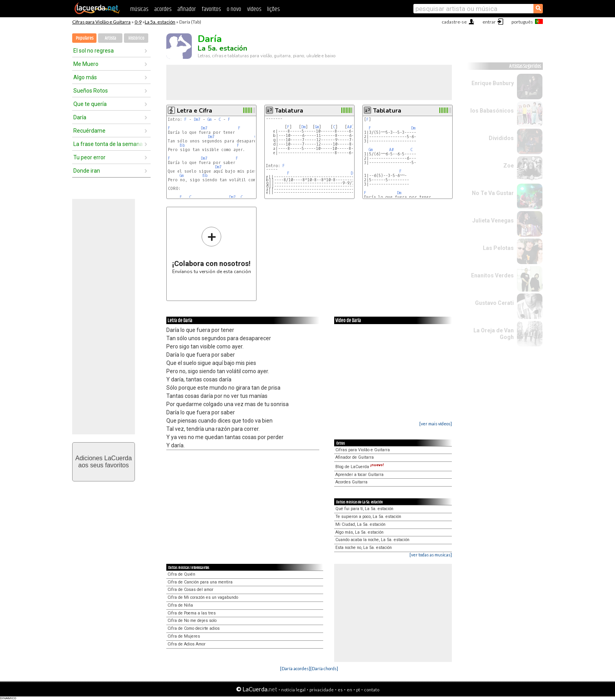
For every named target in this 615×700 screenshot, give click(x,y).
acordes (163, 9)
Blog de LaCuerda (360, 467)
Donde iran (87, 171)
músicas (139, 9)
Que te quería (90, 104)
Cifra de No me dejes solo (192, 621)
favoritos (211, 9)
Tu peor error (89, 157)
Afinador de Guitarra (355, 457)
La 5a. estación (160, 22)
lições (273, 9)
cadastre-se (454, 22)
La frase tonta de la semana (108, 144)
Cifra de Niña (180, 605)
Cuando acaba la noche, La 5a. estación (372, 540)
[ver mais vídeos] (436, 424)
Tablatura (289, 111)
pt (358, 690)
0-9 (138, 22)
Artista (110, 38)
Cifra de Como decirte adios (194, 628)
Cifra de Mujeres (184, 636)
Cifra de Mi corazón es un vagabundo (203, 597)
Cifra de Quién (181, 574)
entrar (489, 22)
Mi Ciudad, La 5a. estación (360, 524)
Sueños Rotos (91, 91)
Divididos (501, 138)
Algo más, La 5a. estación (359, 532)
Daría (80, 117)
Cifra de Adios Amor (187, 644)
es (340, 690)
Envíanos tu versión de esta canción (212, 250)
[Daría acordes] (295, 668)
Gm (209, 119)
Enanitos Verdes (492, 275)
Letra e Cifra (195, 111)
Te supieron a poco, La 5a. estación (368, 517)
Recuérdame (89, 131)
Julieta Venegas (493, 221)
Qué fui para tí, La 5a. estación (364, 509)
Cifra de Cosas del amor (190, 590)
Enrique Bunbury (493, 83)
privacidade (322, 690)
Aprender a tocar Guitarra (359, 475)
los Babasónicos (492, 111)
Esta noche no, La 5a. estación (364, 548)
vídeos (254, 9)
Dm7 (197, 119)
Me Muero (86, 64)
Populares (85, 38)
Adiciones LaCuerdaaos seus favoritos (104, 462)
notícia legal (293, 690)
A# (349, 127)
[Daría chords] (324, 668)
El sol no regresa (94, 51)
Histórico (136, 38)
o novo (234, 9)
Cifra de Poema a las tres (192, 613)
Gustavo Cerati (494, 303)
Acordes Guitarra (351, 482)
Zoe (509, 166)
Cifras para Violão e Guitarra (101, 22)
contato (372, 690)
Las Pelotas (498, 248)
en (349, 690)
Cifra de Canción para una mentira (200, 582)
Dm (303, 127)
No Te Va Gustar (493, 193)
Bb (182, 145)
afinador (187, 9)
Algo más (85, 77)
